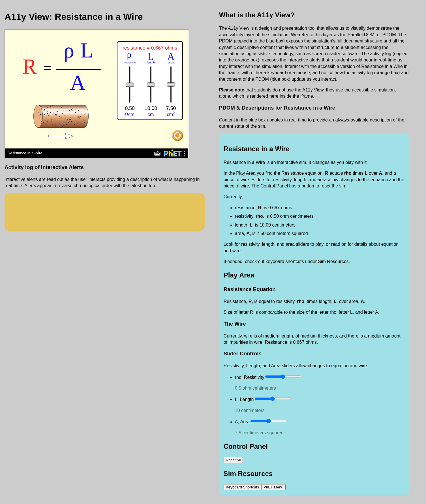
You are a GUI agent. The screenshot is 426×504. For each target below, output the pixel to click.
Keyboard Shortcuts (242, 487)
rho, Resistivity (250, 377)
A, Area (242, 422)
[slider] (283, 377)
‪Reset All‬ (233, 460)
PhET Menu (273, 487)
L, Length (244, 399)
